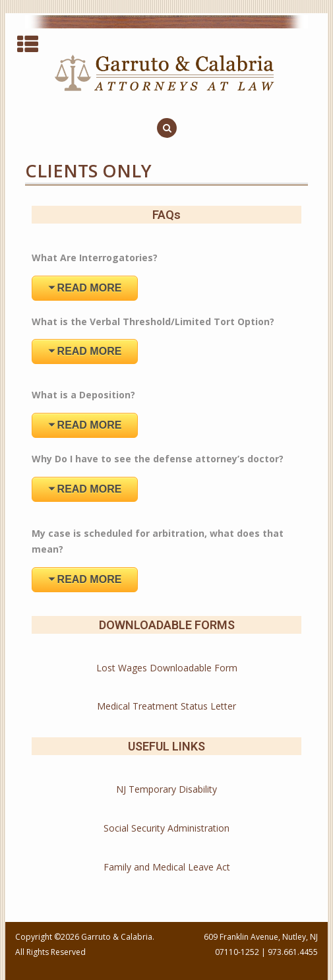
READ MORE (90, 288)
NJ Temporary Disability (166, 789)
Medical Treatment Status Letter (166, 706)
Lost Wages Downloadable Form (167, 668)
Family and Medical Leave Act (167, 867)
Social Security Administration (166, 828)
